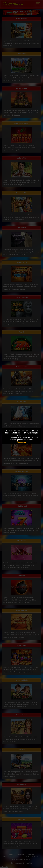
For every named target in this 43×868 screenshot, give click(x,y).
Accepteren (21, 442)
